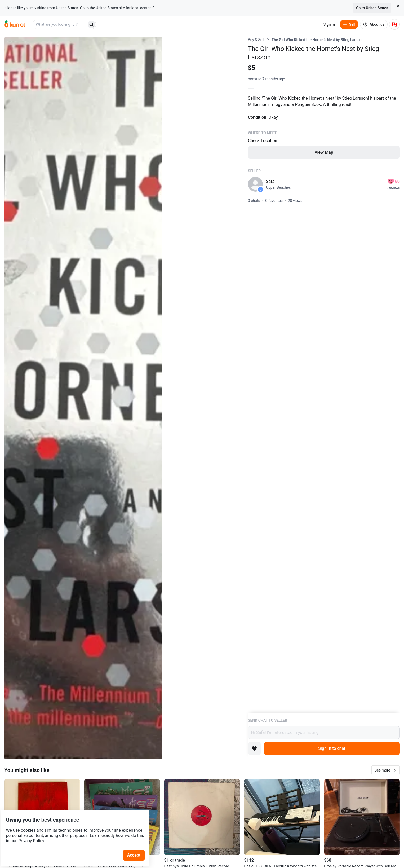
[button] (386, 770)
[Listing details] (324, 375)
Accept (137, 841)
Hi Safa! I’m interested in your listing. (324, 733)
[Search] (91, 24)
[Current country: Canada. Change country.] (394, 24)
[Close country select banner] (398, 6)
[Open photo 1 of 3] (83, 398)
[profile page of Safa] (255, 184)
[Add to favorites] (254, 748)
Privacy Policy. (72, 827)
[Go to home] (15, 24)
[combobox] (60, 24)
